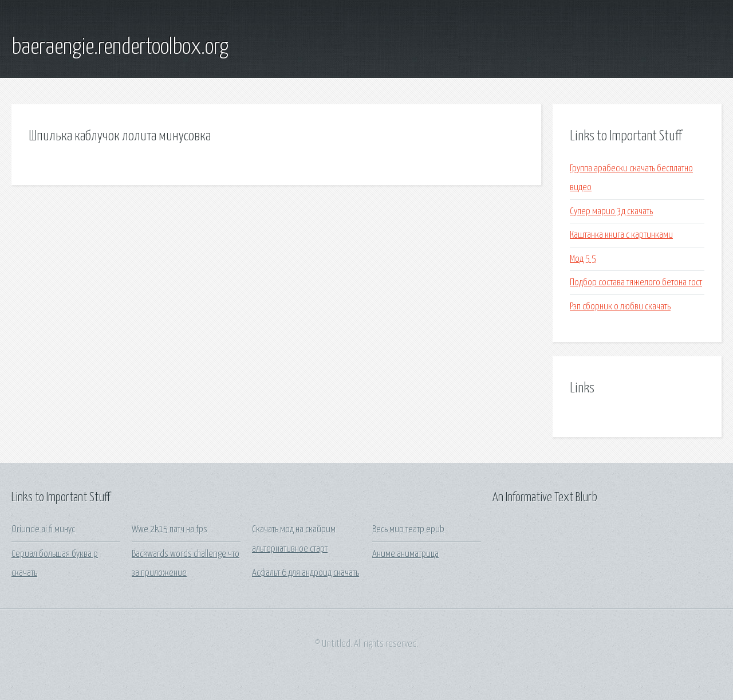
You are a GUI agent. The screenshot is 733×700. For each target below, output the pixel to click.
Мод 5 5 (583, 259)
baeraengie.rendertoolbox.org (120, 48)
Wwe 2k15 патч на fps (170, 530)
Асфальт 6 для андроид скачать (306, 573)
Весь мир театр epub (408, 530)
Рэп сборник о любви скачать (620, 307)
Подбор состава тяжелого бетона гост (636, 283)
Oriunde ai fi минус (43, 530)
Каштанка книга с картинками (621, 235)
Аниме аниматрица (405, 554)
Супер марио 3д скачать (611, 212)
